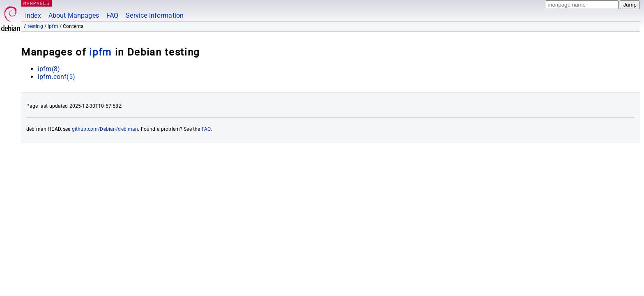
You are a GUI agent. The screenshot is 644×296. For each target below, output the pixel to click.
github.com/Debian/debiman (105, 129)
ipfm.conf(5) (56, 77)
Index (33, 15)
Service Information (155, 15)
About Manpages (74, 15)
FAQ (112, 15)
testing (35, 26)
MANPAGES (37, 3)
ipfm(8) (49, 69)
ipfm (53, 26)
